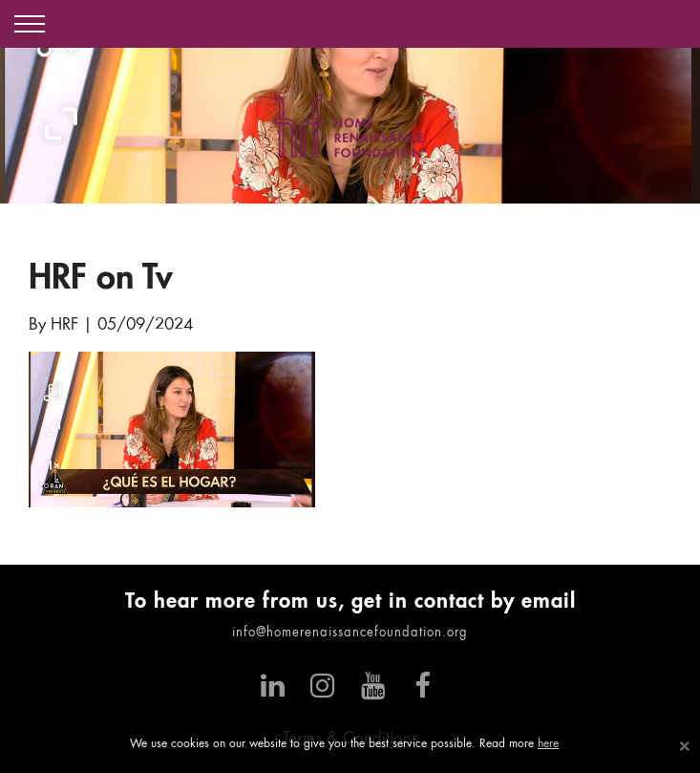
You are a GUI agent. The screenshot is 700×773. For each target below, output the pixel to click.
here (548, 744)
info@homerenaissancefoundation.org (350, 633)
